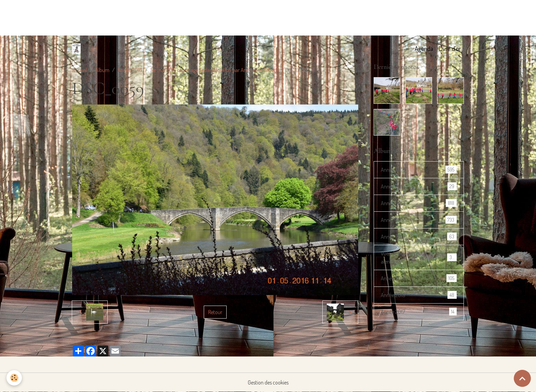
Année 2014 (419, 186)
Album (102, 70)
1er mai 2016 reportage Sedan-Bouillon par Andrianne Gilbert (214, 70)
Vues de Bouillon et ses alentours (419, 257)
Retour (215, 312)
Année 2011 (419, 236)
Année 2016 (130, 70)
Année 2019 (419, 295)
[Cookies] (15, 378)
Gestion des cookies (268, 382)
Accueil (80, 70)
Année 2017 (419, 312)
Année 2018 (419, 278)
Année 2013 (419, 203)
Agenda (424, 48)
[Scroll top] (522, 378)
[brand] (78, 48)
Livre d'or (450, 48)
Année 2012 (419, 220)
